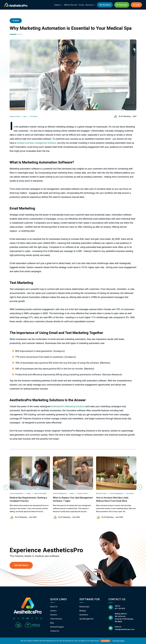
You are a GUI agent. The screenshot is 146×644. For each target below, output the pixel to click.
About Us (54, 607)
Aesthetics (84, 615)
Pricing (81, 5)
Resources (90, 5)
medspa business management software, (37, 143)
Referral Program (57, 627)
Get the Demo (105, 5)
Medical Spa (84, 607)
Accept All (105, 641)
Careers (53, 611)
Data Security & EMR (40, 493)
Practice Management (16, 493)
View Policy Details (118, 641)
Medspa (83, 611)
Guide (25, 116)
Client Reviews (56, 619)
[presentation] (6, 487)
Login (136, 5)
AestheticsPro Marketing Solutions (68, 407)
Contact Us (55, 631)
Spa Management (86, 619)
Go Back (16, 21)
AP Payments (122, 5)
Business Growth (15, 116)
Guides (29, 493)
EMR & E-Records (71, 5)
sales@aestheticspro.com (125, 629)
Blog (52, 623)
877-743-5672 (120, 609)
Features (57, 5)
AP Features (34, 116)
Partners (54, 615)
